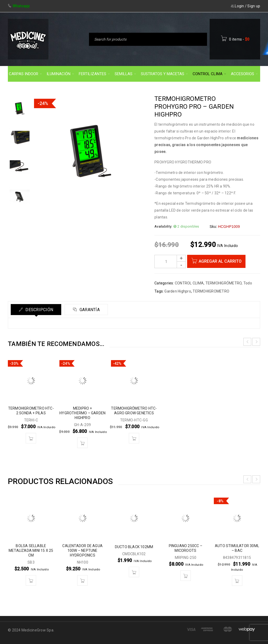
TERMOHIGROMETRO (211, 291)
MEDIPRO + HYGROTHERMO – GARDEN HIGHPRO (82, 413)
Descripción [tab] (39, 310)
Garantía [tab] (89, 310)
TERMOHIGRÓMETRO (224, 283)
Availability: (163, 226)
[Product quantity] (170, 262)
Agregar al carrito (220, 261)
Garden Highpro (178, 291)
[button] (31, 438)
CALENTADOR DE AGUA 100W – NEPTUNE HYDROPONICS (82, 551)
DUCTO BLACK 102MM (134, 547)
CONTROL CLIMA (189, 283)
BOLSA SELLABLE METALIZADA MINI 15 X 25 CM (31, 551)
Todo (248, 283)
